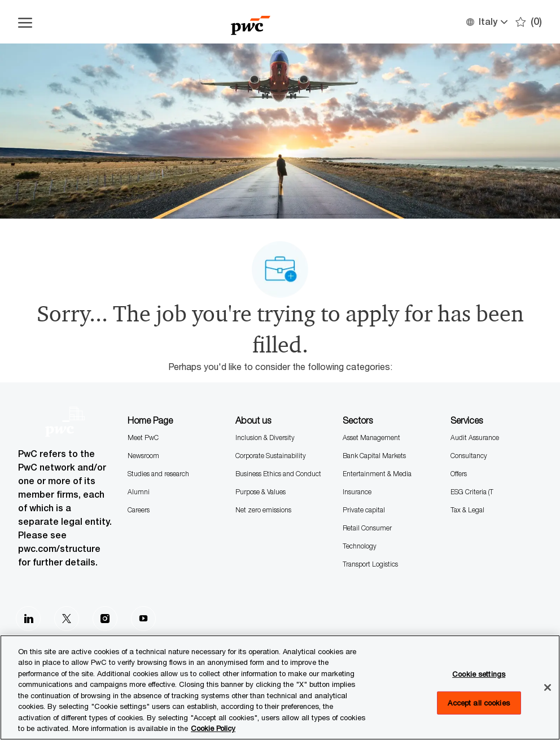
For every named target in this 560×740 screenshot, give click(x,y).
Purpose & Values (261, 492)
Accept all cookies (478, 702)
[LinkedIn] (28, 619)
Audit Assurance (475, 438)
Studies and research (158, 474)
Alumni (139, 492)
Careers (139, 510)
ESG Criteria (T (472, 492)
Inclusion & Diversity (265, 438)
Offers (459, 474)
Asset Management (371, 438)
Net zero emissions (263, 510)
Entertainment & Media (377, 474)
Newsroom (143, 456)
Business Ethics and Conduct (278, 474)
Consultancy (469, 456)
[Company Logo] (250, 22)
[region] (280, 687)
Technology (360, 546)
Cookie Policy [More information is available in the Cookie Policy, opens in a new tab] (213, 728)
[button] (486, 22)
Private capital (364, 510)
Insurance (357, 492)
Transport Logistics (370, 564)
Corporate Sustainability (271, 456)
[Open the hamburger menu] (25, 22)
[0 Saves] (529, 22)
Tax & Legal (467, 510)
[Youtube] (143, 619)
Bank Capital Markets (374, 456)
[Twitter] (67, 619)
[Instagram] (105, 619)
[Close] (548, 687)
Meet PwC (143, 438)
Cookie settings (479, 674)
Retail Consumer (367, 528)
